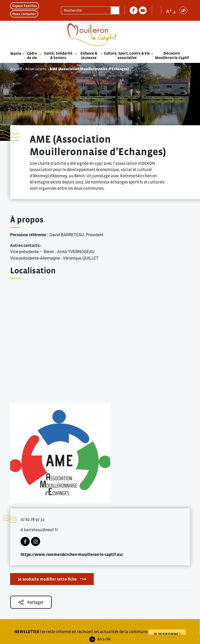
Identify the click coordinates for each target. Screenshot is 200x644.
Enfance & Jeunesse (89, 55)
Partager (31, 602)
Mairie (16, 54)
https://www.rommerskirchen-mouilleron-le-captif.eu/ (72, 554)
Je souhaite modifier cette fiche (47, 579)
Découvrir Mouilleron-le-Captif (172, 55)
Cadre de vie (32, 55)
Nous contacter (24, 14)
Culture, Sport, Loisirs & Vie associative (127, 55)
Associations (36, 69)
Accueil (16, 69)
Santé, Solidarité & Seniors (58, 55)
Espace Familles (25, 6)
